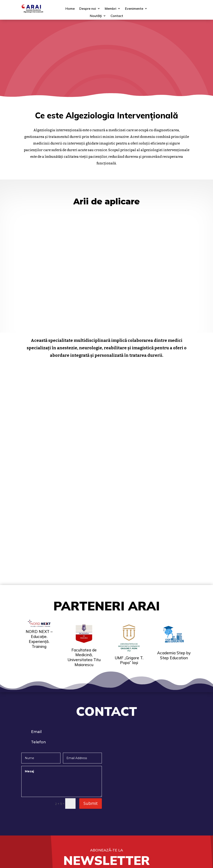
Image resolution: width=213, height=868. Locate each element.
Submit (91, 654)
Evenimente (134, 10)
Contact (117, 17)
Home (70, 10)
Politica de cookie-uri (38, 829)
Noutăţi (96, 17)
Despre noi (88, 10)
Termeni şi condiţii (35, 822)
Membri (111, 10)
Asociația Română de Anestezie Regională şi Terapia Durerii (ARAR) (166, 785)
